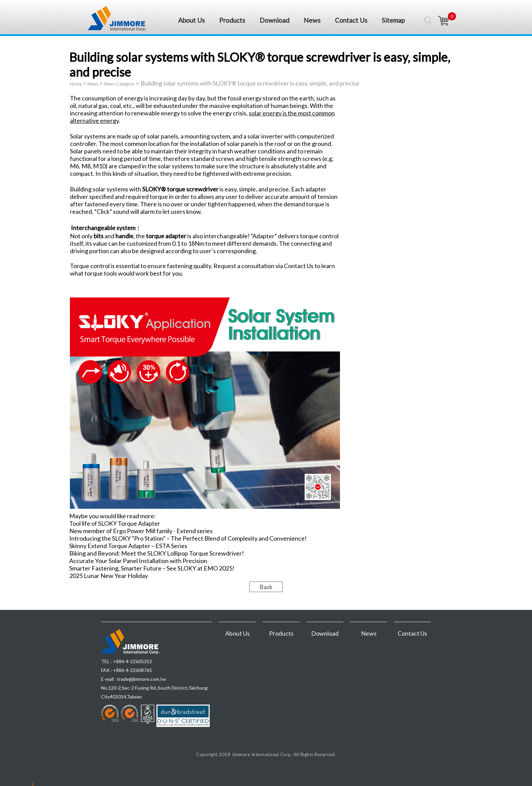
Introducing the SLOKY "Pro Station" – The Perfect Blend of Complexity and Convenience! (188, 538)
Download (274, 20)
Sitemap (393, 20)
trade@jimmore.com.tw (141, 679)
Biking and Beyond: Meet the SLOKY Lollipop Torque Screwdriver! (157, 553)
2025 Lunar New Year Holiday (109, 576)
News (312, 20)
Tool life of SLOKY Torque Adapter (115, 523)
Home (76, 84)
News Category (119, 84)
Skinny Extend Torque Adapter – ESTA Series (128, 546)
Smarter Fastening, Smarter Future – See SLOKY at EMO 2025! (152, 568)
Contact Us (351, 20)
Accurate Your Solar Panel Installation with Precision (138, 561)
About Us (192, 20)
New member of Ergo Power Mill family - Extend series (141, 531)
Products (232, 20)
